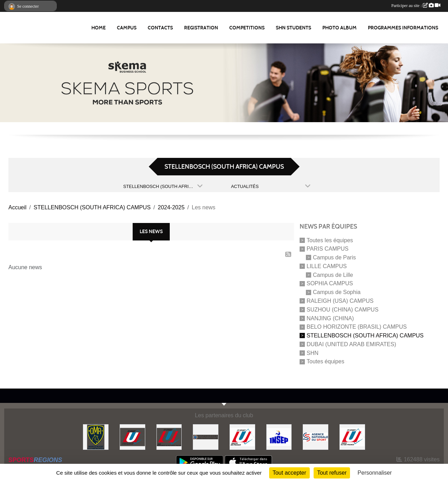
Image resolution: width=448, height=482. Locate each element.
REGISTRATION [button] (201, 28)
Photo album (339, 28)
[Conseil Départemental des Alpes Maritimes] (206, 437)
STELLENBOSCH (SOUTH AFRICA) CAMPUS (365, 336)
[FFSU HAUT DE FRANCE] (242, 437)
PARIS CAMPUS (328, 249)
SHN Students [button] (293, 28)
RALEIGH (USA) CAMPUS (340, 301)
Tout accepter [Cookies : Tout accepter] (289, 473)
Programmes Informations (403, 28)
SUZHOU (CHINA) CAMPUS (342, 310)
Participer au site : (416, 6)
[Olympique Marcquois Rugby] (96, 437)
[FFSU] (132, 437)
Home (99, 28)
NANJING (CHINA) (330, 318)
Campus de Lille (333, 275)
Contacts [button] (160, 28)
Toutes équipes (325, 361)
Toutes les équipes (330, 240)
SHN (313, 353)
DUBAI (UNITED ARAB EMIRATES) (351, 344)
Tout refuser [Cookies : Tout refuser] (332, 473)
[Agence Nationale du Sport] (316, 437)
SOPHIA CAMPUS (330, 283)
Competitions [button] (247, 28)
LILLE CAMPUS (327, 266)
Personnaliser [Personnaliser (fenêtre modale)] (375, 473)
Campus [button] (127, 28)
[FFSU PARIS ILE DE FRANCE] (352, 437)
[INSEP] (279, 437)
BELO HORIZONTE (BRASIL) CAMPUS (357, 327)
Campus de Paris (334, 257)
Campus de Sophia (337, 292)
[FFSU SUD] (169, 437)
